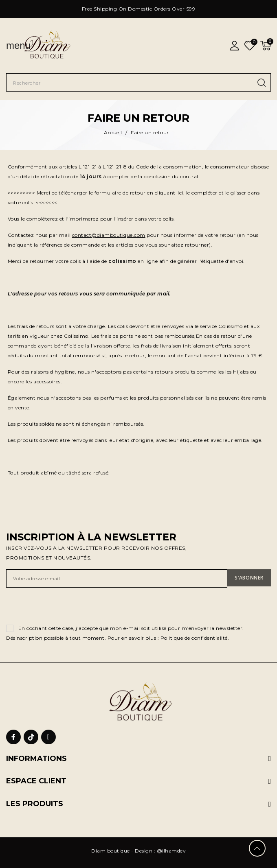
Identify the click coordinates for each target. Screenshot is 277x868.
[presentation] (68, 608)
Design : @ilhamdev (160, 851)
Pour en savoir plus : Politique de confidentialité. (168, 638)
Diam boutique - (113, 851)
